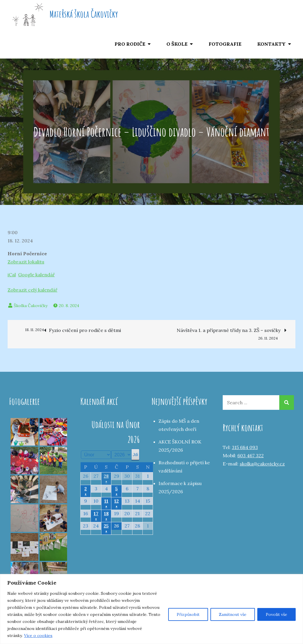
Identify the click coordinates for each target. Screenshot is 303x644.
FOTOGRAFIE (225, 44)
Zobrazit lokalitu (26, 262)
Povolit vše (276, 614)
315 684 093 (245, 447)
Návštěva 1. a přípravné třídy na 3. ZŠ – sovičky (232, 331)
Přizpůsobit (188, 614)
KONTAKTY (271, 44)
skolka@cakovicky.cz (262, 464)
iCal (12, 275)
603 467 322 (251, 455)
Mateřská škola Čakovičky (84, 14)
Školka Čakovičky (31, 306)
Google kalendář (36, 275)
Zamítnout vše (233, 614)
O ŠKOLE (177, 44)
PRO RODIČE (130, 44)
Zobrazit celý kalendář (33, 290)
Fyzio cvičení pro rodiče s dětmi (69, 330)
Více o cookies (38, 636)
